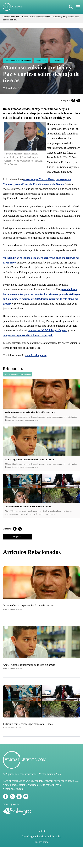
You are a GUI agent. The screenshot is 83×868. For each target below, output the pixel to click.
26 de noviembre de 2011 (14, 88)
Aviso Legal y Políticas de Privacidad (41, 837)
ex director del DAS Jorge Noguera (48, 330)
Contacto (42, 831)
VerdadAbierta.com (13, 789)
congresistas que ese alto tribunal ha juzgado (28, 335)
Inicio (5, 17)
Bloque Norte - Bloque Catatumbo (24, 17)
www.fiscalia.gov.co (36, 355)
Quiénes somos (41, 842)
